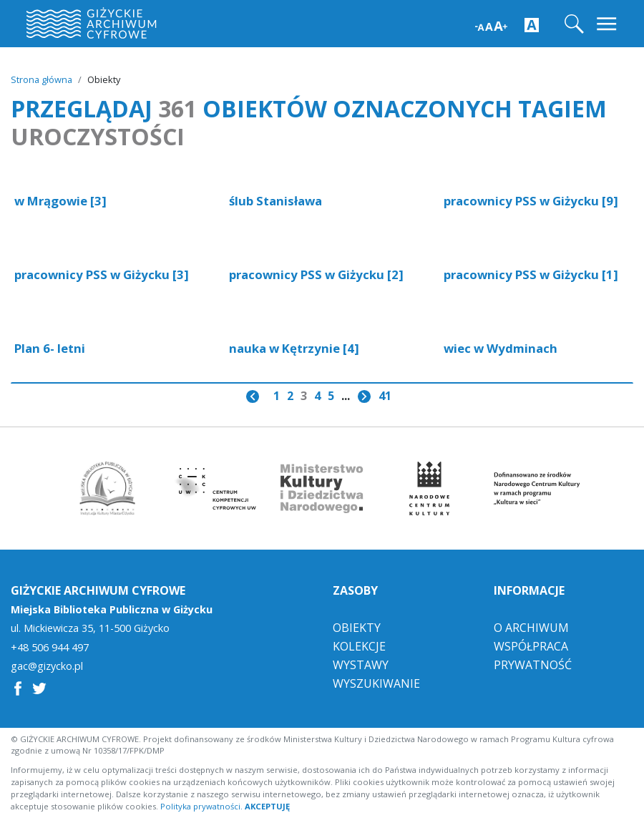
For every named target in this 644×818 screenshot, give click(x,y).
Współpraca (531, 646)
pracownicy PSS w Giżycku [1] (531, 274)
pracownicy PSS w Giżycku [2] (316, 274)
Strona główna (42, 79)
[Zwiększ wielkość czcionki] (491, 25)
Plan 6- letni (50, 348)
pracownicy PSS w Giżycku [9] (531, 201)
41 (385, 396)
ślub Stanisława (275, 201)
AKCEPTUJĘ (267, 805)
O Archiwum (531, 627)
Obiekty (357, 627)
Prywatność (533, 664)
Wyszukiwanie (376, 683)
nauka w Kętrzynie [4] (294, 348)
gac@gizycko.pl (47, 666)
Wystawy (361, 664)
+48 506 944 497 (50, 647)
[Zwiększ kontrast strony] (532, 24)
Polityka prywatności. (201, 805)
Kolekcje (359, 646)
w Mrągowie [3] (60, 201)
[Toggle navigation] (608, 24)
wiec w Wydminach (501, 348)
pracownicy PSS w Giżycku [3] (102, 274)
